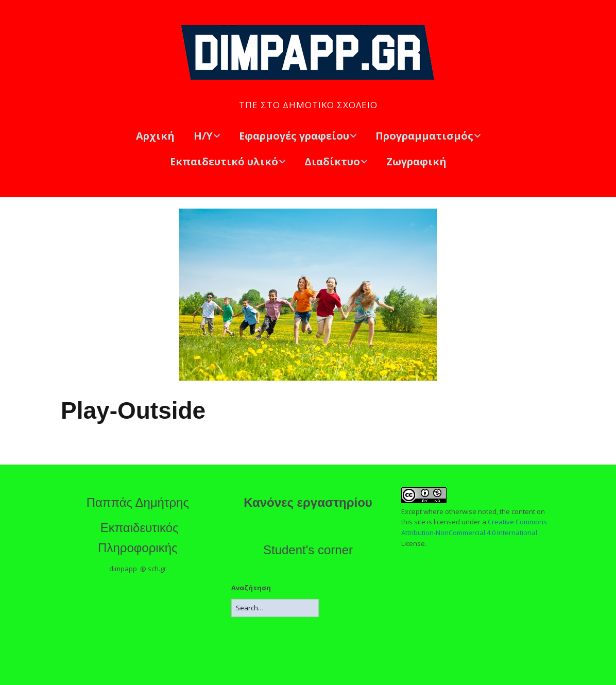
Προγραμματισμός (424, 136)
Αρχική (155, 136)
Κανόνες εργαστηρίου (308, 502)
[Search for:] (275, 608)
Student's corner (308, 550)
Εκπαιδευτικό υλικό (224, 161)
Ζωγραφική (416, 161)
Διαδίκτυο (332, 161)
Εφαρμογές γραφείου (294, 136)
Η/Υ (203, 136)
